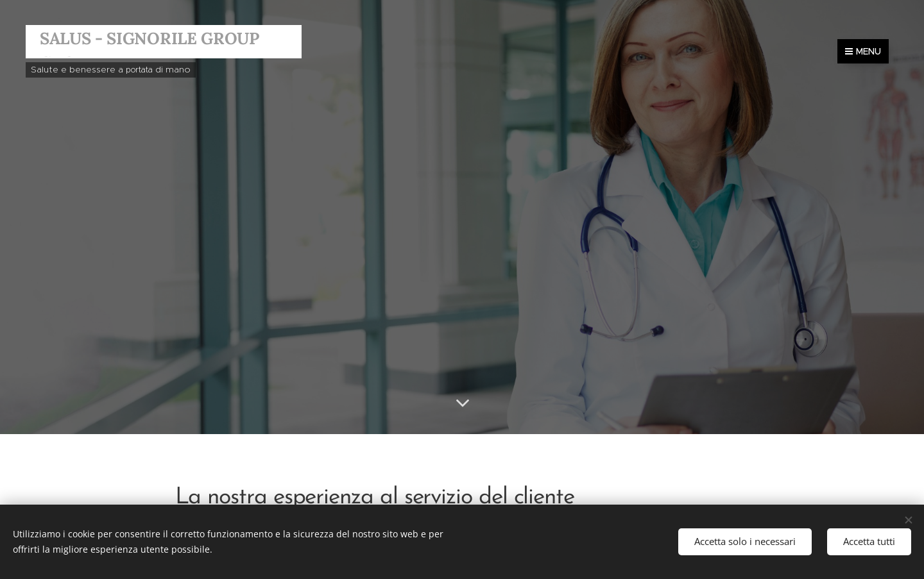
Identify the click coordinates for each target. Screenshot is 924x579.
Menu (863, 51)
